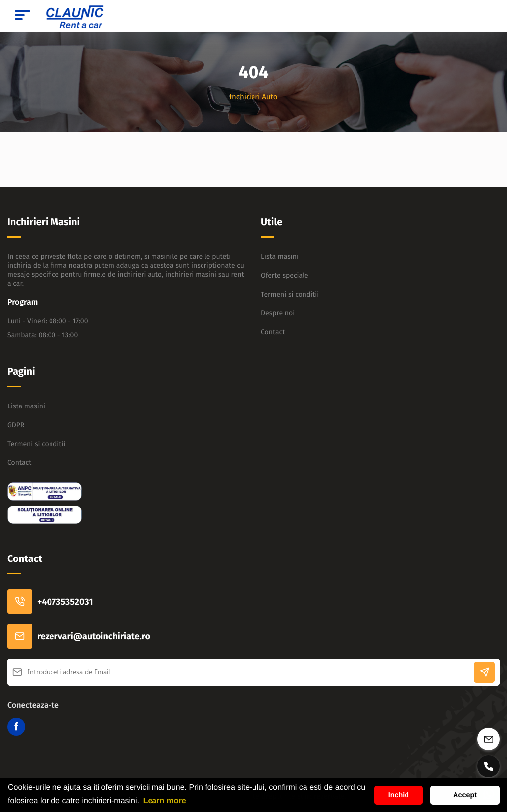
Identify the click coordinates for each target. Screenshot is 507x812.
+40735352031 (50, 602)
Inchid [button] (399, 795)
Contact (273, 332)
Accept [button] (465, 795)
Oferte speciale (285, 276)
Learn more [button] (165, 801)
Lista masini (280, 257)
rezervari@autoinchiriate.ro (79, 636)
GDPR (16, 425)
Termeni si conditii (290, 294)
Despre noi (278, 313)
